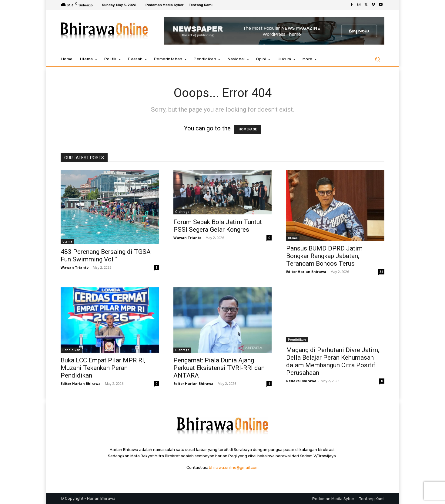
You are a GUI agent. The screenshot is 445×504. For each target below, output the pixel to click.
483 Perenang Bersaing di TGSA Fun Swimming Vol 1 (106, 255)
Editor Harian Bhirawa (306, 272)
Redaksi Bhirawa (301, 381)
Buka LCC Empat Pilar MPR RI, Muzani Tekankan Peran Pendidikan (103, 368)
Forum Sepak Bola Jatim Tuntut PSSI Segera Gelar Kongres (218, 226)
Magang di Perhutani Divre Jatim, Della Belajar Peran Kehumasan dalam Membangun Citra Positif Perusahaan (333, 361)
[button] (377, 59)
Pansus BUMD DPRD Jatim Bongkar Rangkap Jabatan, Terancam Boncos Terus (324, 256)
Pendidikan (71, 350)
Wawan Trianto (75, 267)
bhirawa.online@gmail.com (234, 467)
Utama (67, 241)
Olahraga (182, 212)
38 (381, 272)
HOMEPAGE (248, 129)
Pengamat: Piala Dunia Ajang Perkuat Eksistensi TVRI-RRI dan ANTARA (219, 368)
